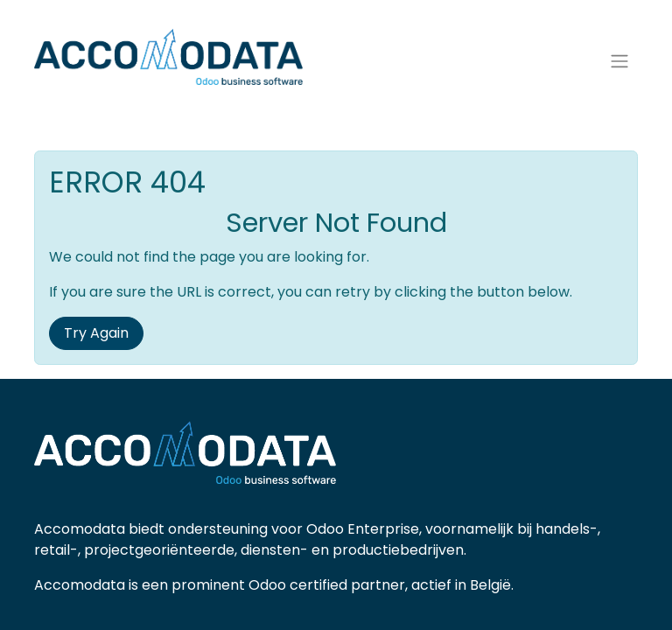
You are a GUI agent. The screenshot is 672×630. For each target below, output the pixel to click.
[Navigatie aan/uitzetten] (619, 62)
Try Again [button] (96, 333)
